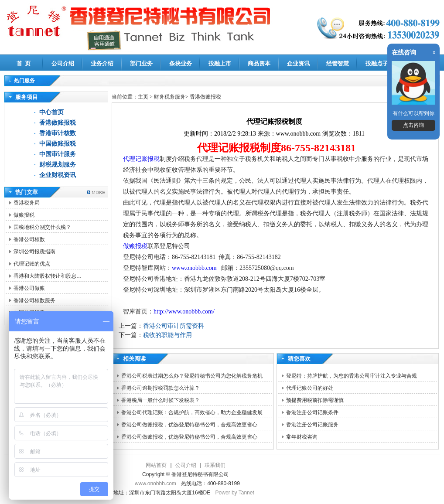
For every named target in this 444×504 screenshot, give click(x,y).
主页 (143, 97)
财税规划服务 (58, 165)
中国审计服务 (58, 154)
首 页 (24, 63)
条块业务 (181, 63)
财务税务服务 (170, 97)
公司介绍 (63, 63)
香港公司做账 (29, 288)
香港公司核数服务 (34, 300)
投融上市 (220, 63)
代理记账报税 (141, 159)
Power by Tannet (235, 493)
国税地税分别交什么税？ (42, 227)
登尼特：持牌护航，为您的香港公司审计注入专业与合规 (352, 376)
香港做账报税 (58, 123)
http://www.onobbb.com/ (184, 312)
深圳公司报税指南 (34, 252)
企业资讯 (298, 63)
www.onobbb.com (194, 268)
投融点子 (377, 63)
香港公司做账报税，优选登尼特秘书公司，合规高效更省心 (189, 425)
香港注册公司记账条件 (312, 412)
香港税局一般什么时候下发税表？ (161, 400)
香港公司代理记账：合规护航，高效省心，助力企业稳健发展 (192, 412)
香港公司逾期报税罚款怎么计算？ (161, 388)
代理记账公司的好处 (310, 388)
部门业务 (141, 63)
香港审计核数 (58, 133)
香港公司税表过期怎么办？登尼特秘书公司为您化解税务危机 (192, 376)
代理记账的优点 (32, 264)
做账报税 (24, 215)
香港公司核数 (29, 239)
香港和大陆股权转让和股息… (48, 276)
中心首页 (51, 112)
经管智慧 (338, 63)
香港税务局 (27, 203)
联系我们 (215, 465)
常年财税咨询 (302, 437)
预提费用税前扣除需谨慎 (315, 400)
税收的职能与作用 (167, 335)
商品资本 (259, 63)
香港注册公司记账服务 (312, 425)
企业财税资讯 (58, 175)
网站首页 (156, 465)
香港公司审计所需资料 (174, 326)
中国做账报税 (58, 144)
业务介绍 (102, 63)
